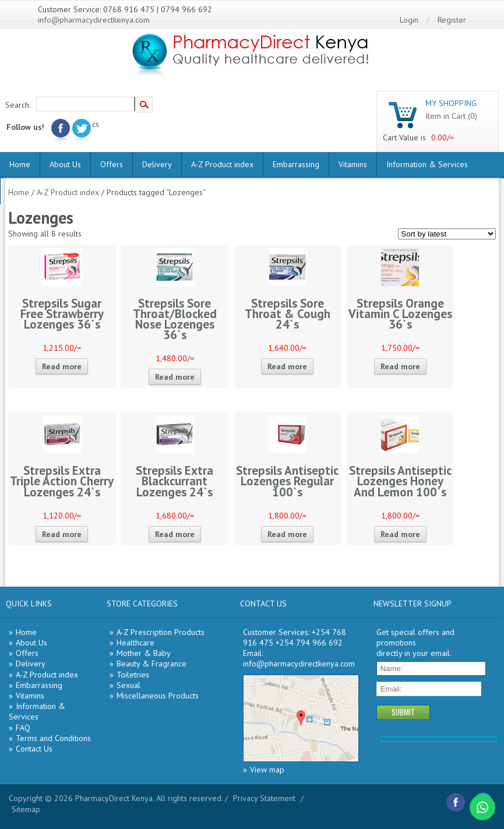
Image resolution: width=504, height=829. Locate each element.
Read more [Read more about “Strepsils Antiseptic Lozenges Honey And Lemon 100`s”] (400, 534)
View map (267, 770)
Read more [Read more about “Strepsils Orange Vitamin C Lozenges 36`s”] (400, 366)
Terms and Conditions (53, 738)
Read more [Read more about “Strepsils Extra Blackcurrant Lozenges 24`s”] (175, 534)
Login (409, 20)
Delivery (157, 164)
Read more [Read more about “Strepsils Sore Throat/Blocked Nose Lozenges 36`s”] (175, 377)
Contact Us (34, 749)
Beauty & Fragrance (151, 664)
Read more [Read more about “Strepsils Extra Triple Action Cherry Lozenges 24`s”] (62, 534)
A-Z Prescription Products (161, 632)
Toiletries (133, 675)
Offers (112, 164)
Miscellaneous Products (158, 696)
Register (452, 20)
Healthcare (135, 643)
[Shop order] (447, 234)
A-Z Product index (222, 164)
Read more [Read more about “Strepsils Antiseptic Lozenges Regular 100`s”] (287, 534)
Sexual (128, 685)
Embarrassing (296, 164)
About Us (65, 164)
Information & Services (427, 164)
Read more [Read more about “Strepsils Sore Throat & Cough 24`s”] (287, 366)
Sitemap (26, 809)
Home (20, 164)
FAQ (23, 728)
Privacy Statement (264, 798)
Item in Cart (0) (451, 116)
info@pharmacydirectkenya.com (94, 20)
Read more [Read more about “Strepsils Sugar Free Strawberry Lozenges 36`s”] (62, 366)
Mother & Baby (144, 653)
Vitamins (353, 164)
